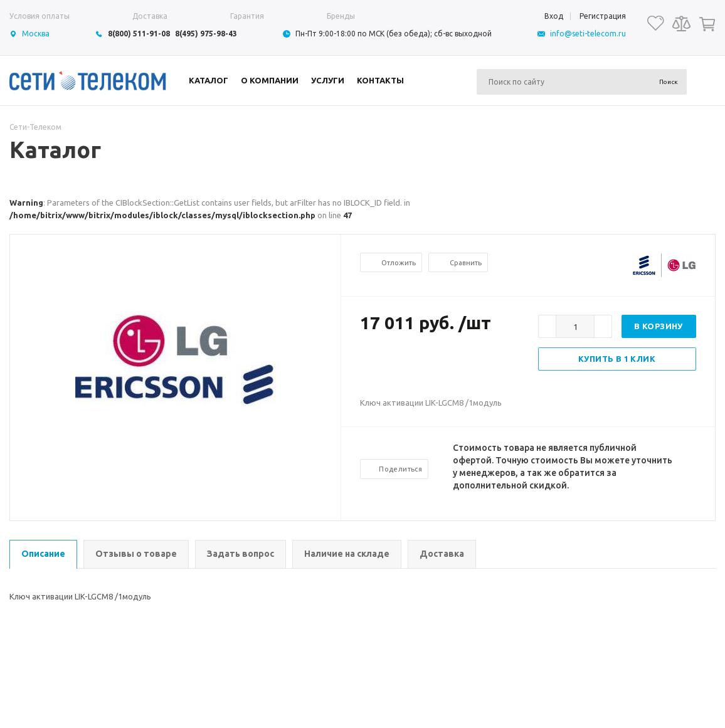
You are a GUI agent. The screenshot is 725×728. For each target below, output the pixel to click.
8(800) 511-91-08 (139, 34)
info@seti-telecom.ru (588, 34)
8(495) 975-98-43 (206, 34)
